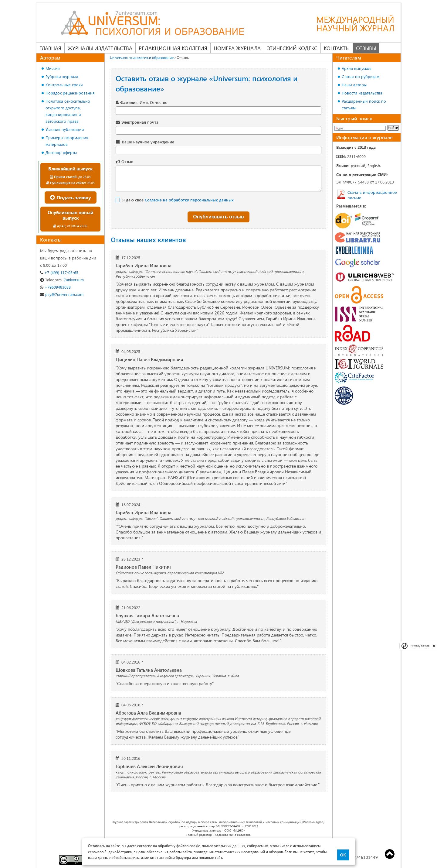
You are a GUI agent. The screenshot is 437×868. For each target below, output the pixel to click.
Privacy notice (420, 646)
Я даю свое (178, 200)
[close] (434, 646)
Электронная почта (140, 122)
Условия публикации (65, 129)
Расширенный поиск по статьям (364, 104)
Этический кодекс (292, 48)
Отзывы (366, 48)
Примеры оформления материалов (67, 141)
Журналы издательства (100, 48)
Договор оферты (61, 152)
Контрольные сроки (64, 85)
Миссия (53, 68)
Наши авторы (354, 85)
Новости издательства (362, 93)
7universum (62, 280)
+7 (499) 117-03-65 (59, 272)
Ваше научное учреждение (148, 142)
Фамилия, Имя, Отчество (144, 102)
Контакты (337, 48)
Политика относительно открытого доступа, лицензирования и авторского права (68, 111)
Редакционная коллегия (173, 48)
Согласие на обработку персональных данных (189, 200)
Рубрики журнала (62, 76)
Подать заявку (71, 197)
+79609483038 (55, 287)
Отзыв (127, 161)
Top (390, 854)
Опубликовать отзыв (218, 217)
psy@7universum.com (62, 294)
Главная (50, 48)
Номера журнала (237, 48)
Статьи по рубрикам (361, 76)
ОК (343, 855)
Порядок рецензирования (70, 93)
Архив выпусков (357, 68)
